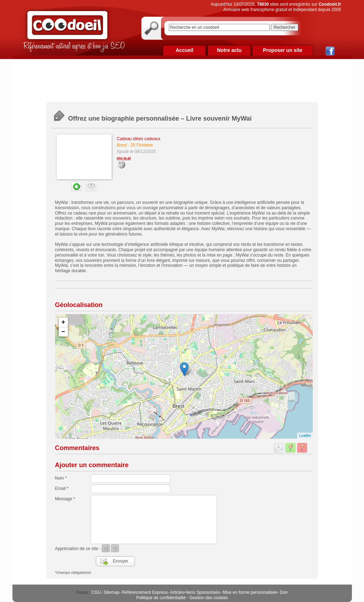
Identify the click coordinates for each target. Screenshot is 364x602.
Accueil (184, 50)
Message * (65, 499)
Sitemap (111, 592)
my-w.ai (124, 158)
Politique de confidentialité (161, 598)
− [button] (63, 332)
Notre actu (229, 50)
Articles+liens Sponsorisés (195, 592)
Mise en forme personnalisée (250, 592)
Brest (122, 145)
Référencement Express (145, 592)
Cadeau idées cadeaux (139, 139)
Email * (62, 489)
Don (284, 592)
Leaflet (305, 435)
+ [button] (63, 322)
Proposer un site (283, 50)
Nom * (61, 478)
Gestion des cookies (209, 598)
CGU (96, 592)
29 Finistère (142, 145)
